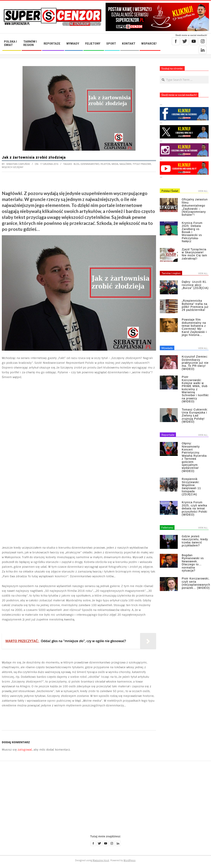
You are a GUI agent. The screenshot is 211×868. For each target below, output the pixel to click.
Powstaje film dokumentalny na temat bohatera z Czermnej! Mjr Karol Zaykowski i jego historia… (194, 327)
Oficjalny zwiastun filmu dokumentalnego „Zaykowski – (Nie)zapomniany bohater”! (195, 207)
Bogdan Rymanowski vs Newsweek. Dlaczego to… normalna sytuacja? (193, 563)
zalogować (25, 750)
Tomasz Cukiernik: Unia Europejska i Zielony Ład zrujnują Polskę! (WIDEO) (195, 416)
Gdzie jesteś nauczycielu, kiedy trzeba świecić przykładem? (195, 541)
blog (76, 164)
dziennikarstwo (90, 164)
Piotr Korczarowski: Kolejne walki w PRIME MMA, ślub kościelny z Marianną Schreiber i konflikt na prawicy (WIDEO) (195, 389)
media (115, 164)
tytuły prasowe (142, 164)
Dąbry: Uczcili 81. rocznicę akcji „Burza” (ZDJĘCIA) (195, 285)
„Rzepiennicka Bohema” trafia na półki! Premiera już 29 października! (195, 305)
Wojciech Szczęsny (13, 167)
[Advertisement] (105, 798)
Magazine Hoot (101, 860)
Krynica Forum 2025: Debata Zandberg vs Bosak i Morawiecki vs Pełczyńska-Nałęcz (192, 232)
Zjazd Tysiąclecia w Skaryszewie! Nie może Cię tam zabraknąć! (194, 254)
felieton (105, 164)
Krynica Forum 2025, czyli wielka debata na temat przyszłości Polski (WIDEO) (194, 508)
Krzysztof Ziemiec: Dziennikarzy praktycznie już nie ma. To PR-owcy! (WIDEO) (195, 363)
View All (203, 191)
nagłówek (126, 164)
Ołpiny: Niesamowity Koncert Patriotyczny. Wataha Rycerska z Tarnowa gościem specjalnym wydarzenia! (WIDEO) (194, 457)
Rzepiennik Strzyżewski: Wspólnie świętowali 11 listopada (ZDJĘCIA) (191, 487)
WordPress (130, 860)
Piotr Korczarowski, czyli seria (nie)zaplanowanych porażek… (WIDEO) (196, 583)
